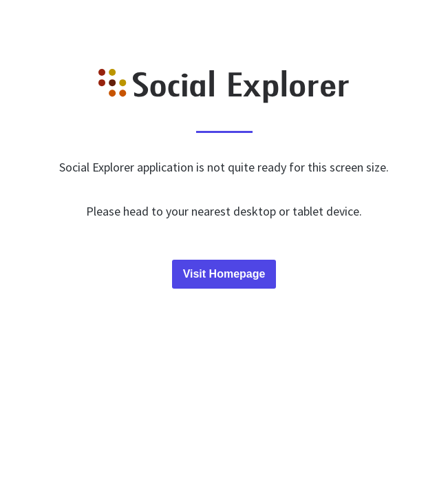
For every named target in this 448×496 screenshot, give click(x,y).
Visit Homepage (224, 274)
